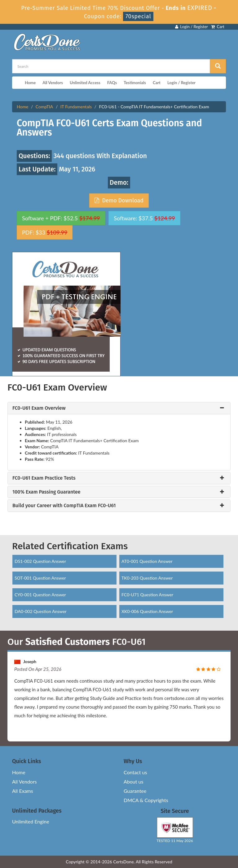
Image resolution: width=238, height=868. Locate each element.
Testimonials (135, 83)
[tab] (119, 408)
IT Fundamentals (76, 107)
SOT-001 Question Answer (40, 578)
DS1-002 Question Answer (40, 561)
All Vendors (53, 83)
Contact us (135, 772)
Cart (218, 27)
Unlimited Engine (31, 821)
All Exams (23, 791)
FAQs (112, 83)
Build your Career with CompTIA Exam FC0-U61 (64, 506)
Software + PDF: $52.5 (61, 218)
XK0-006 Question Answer (147, 611)
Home (30, 83)
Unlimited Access (85, 83)
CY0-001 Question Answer (40, 595)
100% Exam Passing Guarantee (46, 492)
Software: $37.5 (144, 218)
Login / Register (192, 27)
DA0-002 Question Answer (41, 611)
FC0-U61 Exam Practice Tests (44, 478)
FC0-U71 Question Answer (147, 595)
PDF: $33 (45, 232)
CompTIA (44, 107)
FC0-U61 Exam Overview (39, 408)
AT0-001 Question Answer (147, 561)
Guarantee (135, 791)
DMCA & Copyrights (146, 800)
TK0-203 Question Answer (147, 578)
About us (133, 782)
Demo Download (119, 201)
